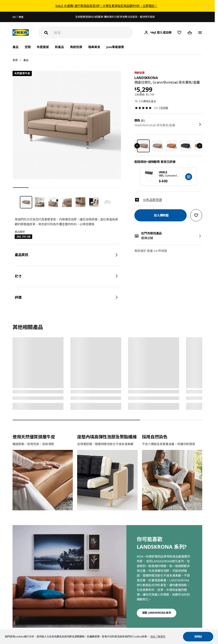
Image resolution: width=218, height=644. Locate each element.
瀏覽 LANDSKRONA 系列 (157, 613)
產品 (26, 60)
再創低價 (76, 47)
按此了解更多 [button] (158, 637)
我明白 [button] (198, 637)
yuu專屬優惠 (115, 47)
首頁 (15, 60)
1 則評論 (163, 108)
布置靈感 (43, 47)
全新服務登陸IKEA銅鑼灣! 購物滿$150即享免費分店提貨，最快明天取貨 (115, 17)
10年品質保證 (153, 200)
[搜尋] (93, 33)
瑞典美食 (94, 47)
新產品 (59, 47)
